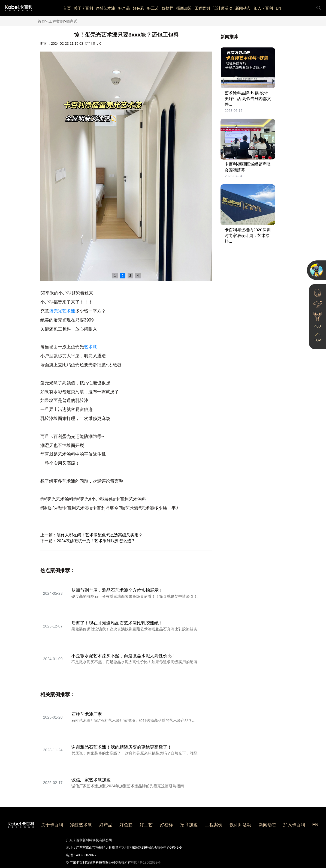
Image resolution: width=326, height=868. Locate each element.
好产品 (124, 8)
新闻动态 (243, 8)
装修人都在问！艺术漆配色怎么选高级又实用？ (100, 535)
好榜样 (168, 8)
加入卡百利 (263, 8)
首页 (67, 8)
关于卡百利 (83, 8)
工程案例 (202, 8)
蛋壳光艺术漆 (62, 311)
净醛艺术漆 (105, 8)
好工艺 (153, 8)
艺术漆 (90, 347)
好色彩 (138, 8)
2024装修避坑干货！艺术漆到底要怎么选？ (96, 541)
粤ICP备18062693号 (146, 863)
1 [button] (115, 276)
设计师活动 (223, 8)
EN (278, 8)
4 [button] (138, 276)
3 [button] (130, 276)
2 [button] (123, 276)
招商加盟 (184, 8)
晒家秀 (72, 21)
